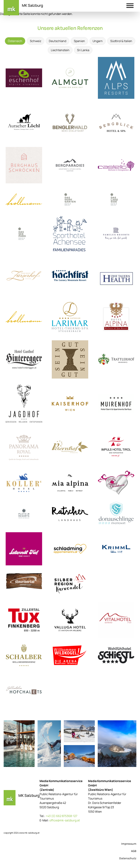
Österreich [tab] (15, 41)
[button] (130, 6)
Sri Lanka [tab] (83, 50)
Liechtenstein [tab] (60, 50)
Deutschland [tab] (58, 41)
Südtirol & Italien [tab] (121, 41)
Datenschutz (128, 858)
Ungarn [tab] (98, 41)
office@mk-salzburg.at (65, 820)
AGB (134, 851)
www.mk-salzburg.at (29, 833)
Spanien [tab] (79, 41)
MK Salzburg (32, 5)
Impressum (129, 844)
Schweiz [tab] (36, 41)
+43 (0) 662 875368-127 (62, 816)
